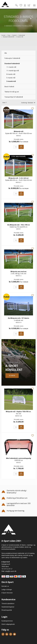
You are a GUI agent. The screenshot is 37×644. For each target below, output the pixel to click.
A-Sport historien (7, 593)
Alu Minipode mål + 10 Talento (18, 318)
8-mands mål (11, 74)
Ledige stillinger (7, 589)
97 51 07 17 (8, 569)
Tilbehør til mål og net (12, 92)
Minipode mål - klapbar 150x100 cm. (18, 412)
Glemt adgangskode (8, 624)
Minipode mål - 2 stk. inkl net (19, 178)
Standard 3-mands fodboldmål (18, 19)
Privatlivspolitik (7, 610)
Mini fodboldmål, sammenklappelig (19, 458)
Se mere (12, 375)
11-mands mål (11, 67)
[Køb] (21, 147)
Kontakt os (5, 586)
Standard (30, 103)
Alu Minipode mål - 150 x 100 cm (19, 225)
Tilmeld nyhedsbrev (8, 603)
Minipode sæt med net (18, 271)
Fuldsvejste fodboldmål (12, 58)
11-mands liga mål (13, 71)
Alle (6, 53)
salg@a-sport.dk (11, 571)
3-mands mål (11, 81)
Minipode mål (19, 131)
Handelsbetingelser (8, 607)
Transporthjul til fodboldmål (14, 97)
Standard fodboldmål (12, 63)
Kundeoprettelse (7, 621)
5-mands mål (11, 78)
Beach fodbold (9, 86)
